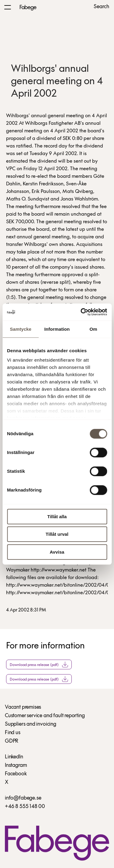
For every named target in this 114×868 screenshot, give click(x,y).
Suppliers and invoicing (31, 724)
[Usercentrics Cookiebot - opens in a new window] (81, 312)
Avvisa (57, 552)
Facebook (16, 774)
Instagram (16, 765)
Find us (13, 733)
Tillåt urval (57, 534)
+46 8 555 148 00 (25, 807)
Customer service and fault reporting (45, 716)
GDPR (12, 741)
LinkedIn (14, 757)
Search (101, 7)
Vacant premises (23, 707)
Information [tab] (57, 329)
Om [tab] (93, 329)
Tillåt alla (57, 517)
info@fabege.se (23, 798)
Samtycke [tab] (21, 329)
